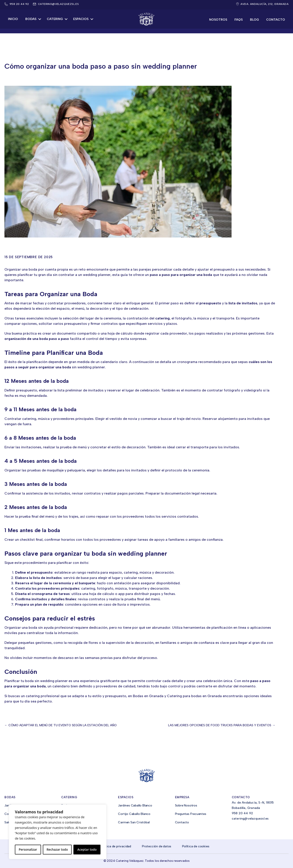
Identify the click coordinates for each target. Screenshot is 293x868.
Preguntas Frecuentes (191, 814)
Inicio (13, 19)
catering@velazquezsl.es (58, 4)
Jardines (10, 805)
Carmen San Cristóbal (134, 822)
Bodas (31, 19)
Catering (55, 19)
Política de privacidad (116, 846)
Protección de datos (157, 846)
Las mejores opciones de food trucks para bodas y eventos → (222, 725)
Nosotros (218, 20)
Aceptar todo (87, 849)
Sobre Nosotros (186, 805)
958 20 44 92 (242, 813)
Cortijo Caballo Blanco (134, 814)
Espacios (81, 19)
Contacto (276, 20)
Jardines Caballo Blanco (135, 805)
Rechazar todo (57, 849)
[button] (40, 19)
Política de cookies (196, 846)
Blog (254, 20)
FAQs (239, 20)
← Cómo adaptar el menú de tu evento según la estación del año (61, 725)
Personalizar (28, 849)
